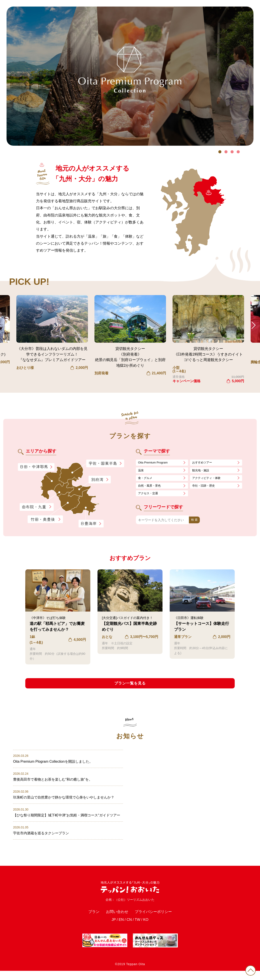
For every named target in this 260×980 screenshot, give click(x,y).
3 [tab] (232, 152)
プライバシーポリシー (156, 919)
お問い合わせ (115, 919)
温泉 (141, 471)
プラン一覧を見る (130, 684)
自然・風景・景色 (151, 488)
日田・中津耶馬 (32, 467)
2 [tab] (226, 152)
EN (120, 928)
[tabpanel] (130, 76)
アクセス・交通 (150, 496)
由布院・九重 (37, 507)
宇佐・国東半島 (105, 464)
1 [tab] (220, 152)
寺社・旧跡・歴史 (205, 488)
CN (129, 928)
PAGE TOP (249, 969)
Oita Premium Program (155, 463)
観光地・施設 (202, 471)
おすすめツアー (204, 463)
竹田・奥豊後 (46, 519)
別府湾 (100, 480)
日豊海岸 (91, 524)
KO (148, 928)
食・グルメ (146, 479)
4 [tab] (238, 152)
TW (138, 928)
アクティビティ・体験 (209, 479)
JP (111, 928)
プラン (89, 919)
